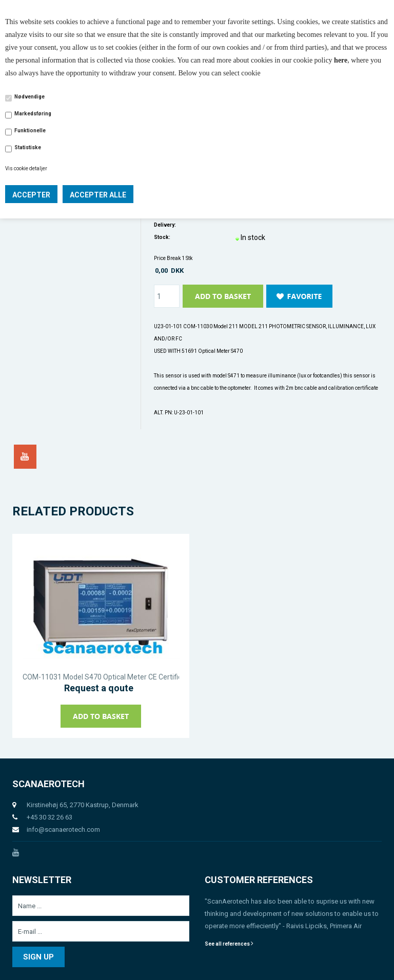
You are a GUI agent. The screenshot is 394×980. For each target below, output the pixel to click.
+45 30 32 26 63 (50, 817)
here (341, 60)
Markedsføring (33, 114)
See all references (229, 944)
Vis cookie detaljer (26, 168)
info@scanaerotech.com (63, 829)
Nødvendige (29, 97)
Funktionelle (30, 131)
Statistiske (28, 147)
